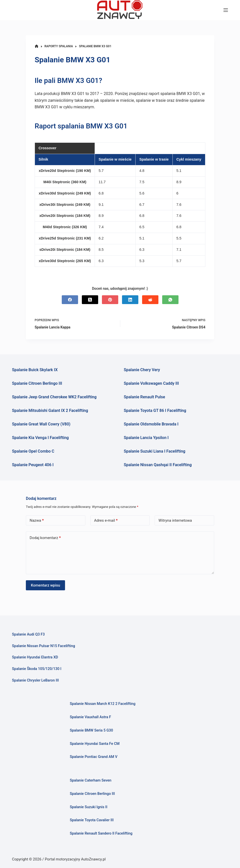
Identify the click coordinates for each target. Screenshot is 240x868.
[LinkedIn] (130, 300)
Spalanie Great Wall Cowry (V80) (41, 424)
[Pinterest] (110, 300)
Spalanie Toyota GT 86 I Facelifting (155, 411)
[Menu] (226, 10)
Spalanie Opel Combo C (33, 451)
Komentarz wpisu (45, 585)
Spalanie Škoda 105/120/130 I (37, 669)
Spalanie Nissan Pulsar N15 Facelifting (44, 646)
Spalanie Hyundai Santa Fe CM (95, 744)
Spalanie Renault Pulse (144, 397)
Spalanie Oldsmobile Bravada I (151, 424)
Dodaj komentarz (45, 538)
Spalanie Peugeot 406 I (33, 465)
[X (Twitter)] (90, 300)
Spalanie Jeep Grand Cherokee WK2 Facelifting (54, 397)
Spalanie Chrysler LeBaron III (35, 680)
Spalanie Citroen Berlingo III (37, 383)
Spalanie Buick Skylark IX (35, 370)
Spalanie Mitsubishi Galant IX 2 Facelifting (50, 411)
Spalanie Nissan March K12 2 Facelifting (103, 704)
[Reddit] (150, 300)
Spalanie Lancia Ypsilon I (146, 438)
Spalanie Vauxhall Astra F (90, 717)
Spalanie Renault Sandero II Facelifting (101, 833)
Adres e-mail (106, 521)
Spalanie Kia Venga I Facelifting (40, 438)
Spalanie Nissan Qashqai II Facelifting (158, 465)
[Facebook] (70, 300)
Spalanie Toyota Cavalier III (92, 820)
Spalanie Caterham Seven (91, 780)
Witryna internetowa (175, 520)
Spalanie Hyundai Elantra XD (35, 657)
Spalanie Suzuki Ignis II (89, 807)
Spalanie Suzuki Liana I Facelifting (155, 451)
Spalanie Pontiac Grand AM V (94, 757)
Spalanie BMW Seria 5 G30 (91, 730)
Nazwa (37, 521)
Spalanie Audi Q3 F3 (28, 634)
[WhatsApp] (170, 300)
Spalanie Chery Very (142, 370)
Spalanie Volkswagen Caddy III (151, 383)
